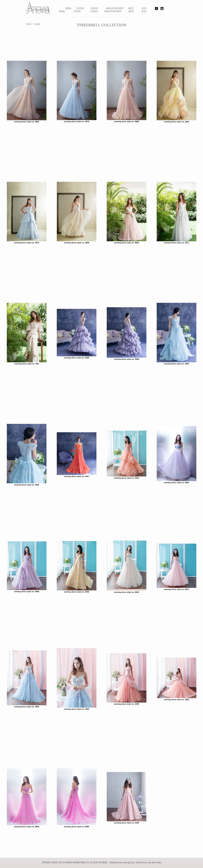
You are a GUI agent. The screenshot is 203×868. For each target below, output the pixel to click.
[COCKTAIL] (77, 11)
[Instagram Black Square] (162, 8)
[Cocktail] (37, 24)
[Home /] (29, 24)
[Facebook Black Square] (156, 8)
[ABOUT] (131, 11)
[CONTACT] (94, 11)
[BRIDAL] (68, 8)
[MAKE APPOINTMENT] (113, 11)
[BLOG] (144, 11)
